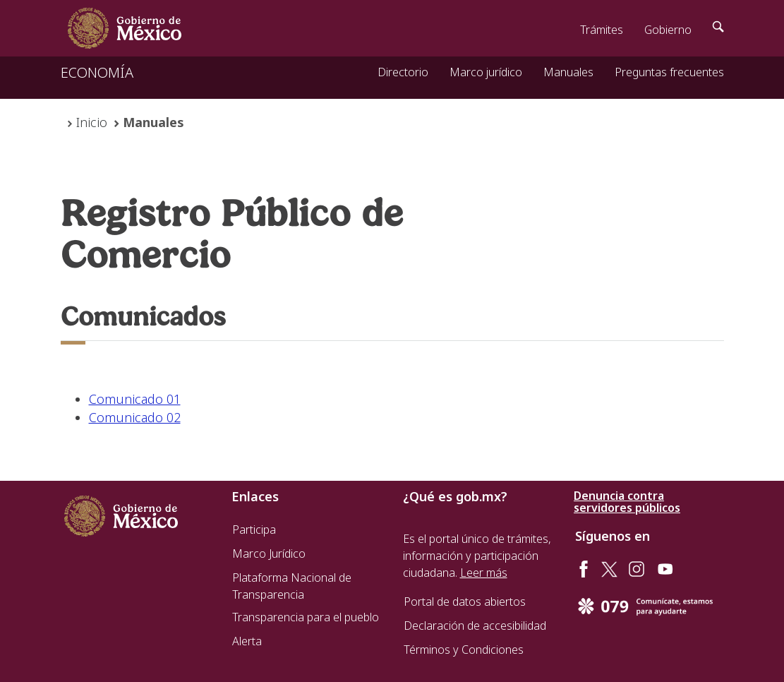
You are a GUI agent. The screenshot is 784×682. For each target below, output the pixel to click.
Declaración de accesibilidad (475, 626)
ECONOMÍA (97, 72)
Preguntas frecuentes (669, 72)
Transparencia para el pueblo (306, 617)
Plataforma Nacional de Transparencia (292, 586)
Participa (254, 530)
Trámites (602, 30)
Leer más (484, 573)
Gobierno (668, 30)
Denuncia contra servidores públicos (627, 502)
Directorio (403, 72)
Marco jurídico (486, 72)
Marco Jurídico (269, 554)
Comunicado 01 (135, 399)
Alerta (247, 641)
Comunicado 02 (135, 417)
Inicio (92, 122)
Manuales (568, 72)
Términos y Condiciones (464, 650)
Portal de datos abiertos (465, 602)
